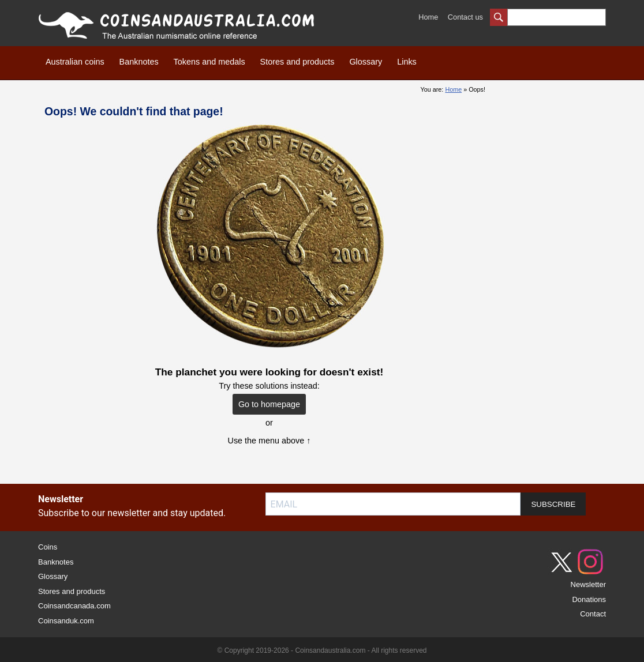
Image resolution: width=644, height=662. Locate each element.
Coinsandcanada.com (74, 606)
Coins (48, 547)
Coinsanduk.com (66, 621)
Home (428, 17)
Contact (593, 614)
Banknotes (139, 62)
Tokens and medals (209, 62)
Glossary (366, 62)
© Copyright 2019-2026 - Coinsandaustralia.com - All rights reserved (322, 650)
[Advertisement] (554, 253)
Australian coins (75, 62)
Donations (589, 599)
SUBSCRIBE (553, 504)
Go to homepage (269, 404)
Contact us (465, 17)
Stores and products (297, 62)
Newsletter (588, 584)
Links (407, 62)
